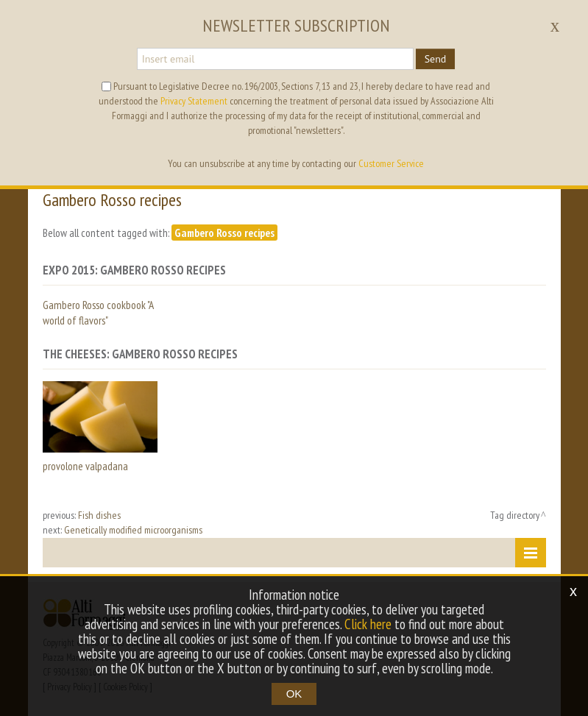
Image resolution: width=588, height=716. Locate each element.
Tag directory (515, 515)
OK (294, 694)
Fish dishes (99, 515)
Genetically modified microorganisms (133, 530)
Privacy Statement (194, 101)
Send (436, 59)
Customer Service (391, 163)
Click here (368, 624)
